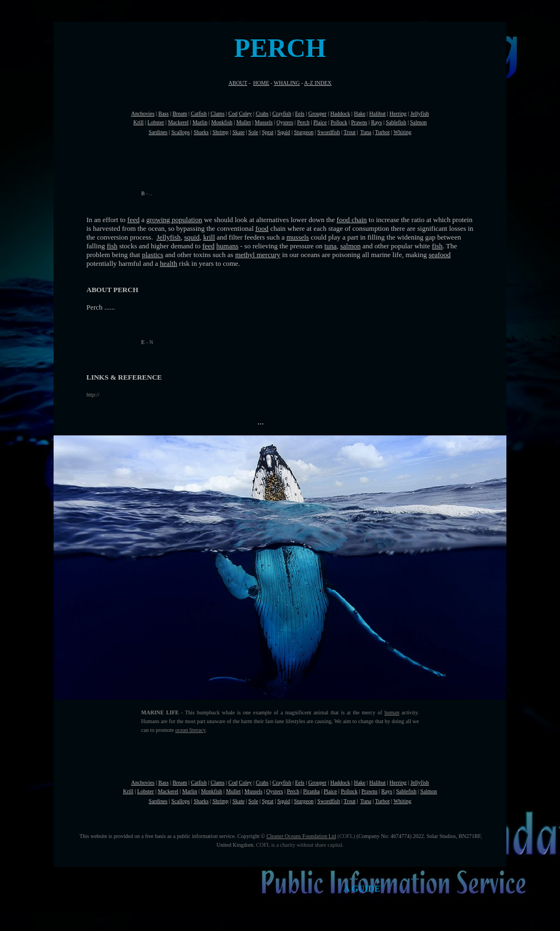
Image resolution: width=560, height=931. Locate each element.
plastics (152, 255)
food (262, 228)
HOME (261, 83)
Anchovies (143, 114)
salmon (351, 246)
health (168, 263)
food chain (352, 220)
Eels (299, 114)
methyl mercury (258, 255)
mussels (298, 237)
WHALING (287, 83)
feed (133, 220)
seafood (440, 255)
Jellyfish (168, 237)
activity (408, 712)
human (392, 712)
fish (112, 246)
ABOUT (238, 83)
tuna (330, 246)
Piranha (311, 791)
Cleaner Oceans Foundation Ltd (301, 836)
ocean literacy (190, 730)
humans (227, 246)
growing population (174, 220)
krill (209, 237)
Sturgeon (304, 132)
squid (192, 237)
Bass (163, 114)
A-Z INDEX (318, 83)
